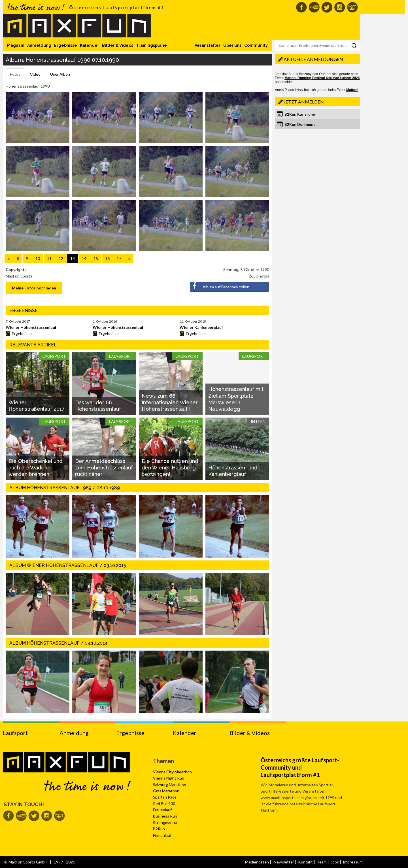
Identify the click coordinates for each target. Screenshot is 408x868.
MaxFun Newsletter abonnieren (352, 7)
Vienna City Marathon (172, 772)
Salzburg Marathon (170, 785)
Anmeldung (39, 45)
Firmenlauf (162, 835)
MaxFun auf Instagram (340, 7)
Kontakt (305, 862)
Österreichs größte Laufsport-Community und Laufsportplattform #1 (300, 767)
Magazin (16, 45)
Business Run (165, 816)
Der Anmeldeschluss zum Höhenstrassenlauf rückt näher (104, 468)
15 (96, 258)
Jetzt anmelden (304, 102)
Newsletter (284, 862)
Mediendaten (257, 862)
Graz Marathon (166, 791)
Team (322, 862)
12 (61, 258)
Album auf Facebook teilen (220, 286)
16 (107, 258)
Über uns (232, 45)
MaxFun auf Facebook (301, 7)
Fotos (15, 74)
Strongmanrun (166, 823)
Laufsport (15, 733)
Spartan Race (165, 797)
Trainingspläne (151, 45)
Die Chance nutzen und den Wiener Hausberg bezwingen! (170, 468)
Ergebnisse (66, 45)
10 (38, 258)
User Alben (60, 74)
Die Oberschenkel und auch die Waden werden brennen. (35, 468)
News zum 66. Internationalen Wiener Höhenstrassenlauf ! (170, 403)
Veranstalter (208, 45)
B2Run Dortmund (300, 124)
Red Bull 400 (164, 804)
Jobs (335, 862)
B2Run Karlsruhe (300, 114)
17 (119, 258)
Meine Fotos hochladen (34, 288)
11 (49, 258)
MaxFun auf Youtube (314, 7)
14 (84, 258)
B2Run (159, 829)
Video (35, 74)
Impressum (353, 862)
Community (256, 45)
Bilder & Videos (118, 45)
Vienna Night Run (169, 778)
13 (73, 258)
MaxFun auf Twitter (327, 7)
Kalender (90, 45)
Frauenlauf (162, 810)
